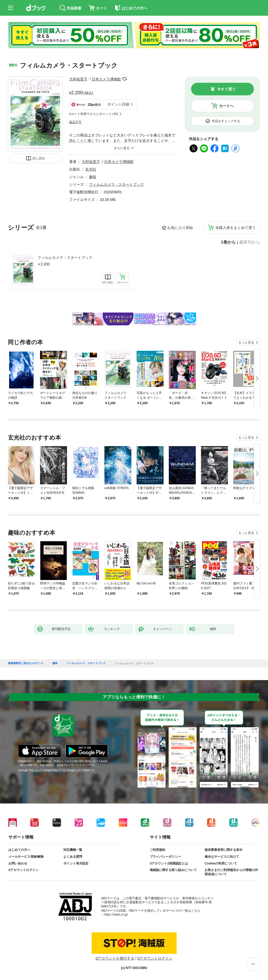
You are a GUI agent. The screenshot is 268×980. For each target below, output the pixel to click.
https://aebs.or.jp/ (116, 915)
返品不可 (75, 122)
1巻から (228, 242)
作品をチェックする (226, 121)
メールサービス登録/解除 (26, 857)
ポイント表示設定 (76, 863)
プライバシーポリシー (165, 857)
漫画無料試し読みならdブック (26, 663)
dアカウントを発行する (115, 958)
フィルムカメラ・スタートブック (65, 258)
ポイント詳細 (118, 104)
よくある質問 (73, 857)
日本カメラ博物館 (106, 79)
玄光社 (91, 169)
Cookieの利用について (221, 863)
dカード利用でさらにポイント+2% (94, 114)
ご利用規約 (158, 850)
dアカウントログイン (23, 870)
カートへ (226, 106)
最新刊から (250, 242)
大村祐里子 (78, 79)
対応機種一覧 (73, 850)
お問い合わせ (18, 863)
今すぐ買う (226, 89)
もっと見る (246, 342)
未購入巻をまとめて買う (236, 228)
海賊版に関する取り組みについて (173, 870)
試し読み (39, 158)
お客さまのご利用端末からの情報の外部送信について (231, 872)
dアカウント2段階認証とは (169, 863)
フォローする (125, 79)
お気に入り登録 (180, 228)
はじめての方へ (19, 850)
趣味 (93, 177)
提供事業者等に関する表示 (224, 850)
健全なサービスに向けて (222, 857)
